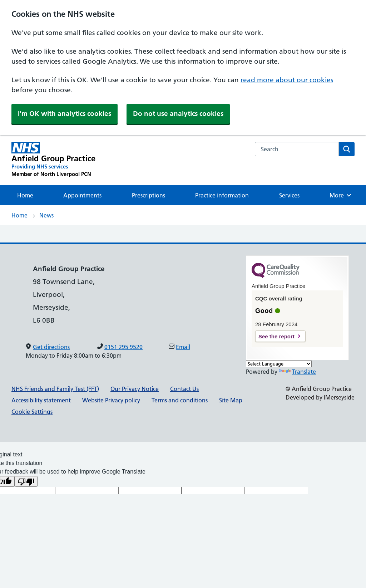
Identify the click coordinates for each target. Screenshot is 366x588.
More (341, 195)
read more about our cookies (287, 80)
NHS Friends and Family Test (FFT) (55, 389)
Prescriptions (149, 195)
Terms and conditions (180, 400)
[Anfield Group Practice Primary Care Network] (53, 160)
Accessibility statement (41, 400)
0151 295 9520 (123, 347)
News (46, 215)
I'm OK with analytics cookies (65, 114)
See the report (276, 336)
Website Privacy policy (111, 400)
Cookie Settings (32, 412)
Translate (297, 372)
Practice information (222, 195)
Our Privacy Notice (135, 389)
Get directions (51, 347)
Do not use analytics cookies (178, 114)
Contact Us (184, 389)
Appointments (82, 195)
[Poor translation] (26, 481)
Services (289, 195)
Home (25, 195)
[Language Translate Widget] (279, 364)
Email (183, 347)
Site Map (231, 400)
